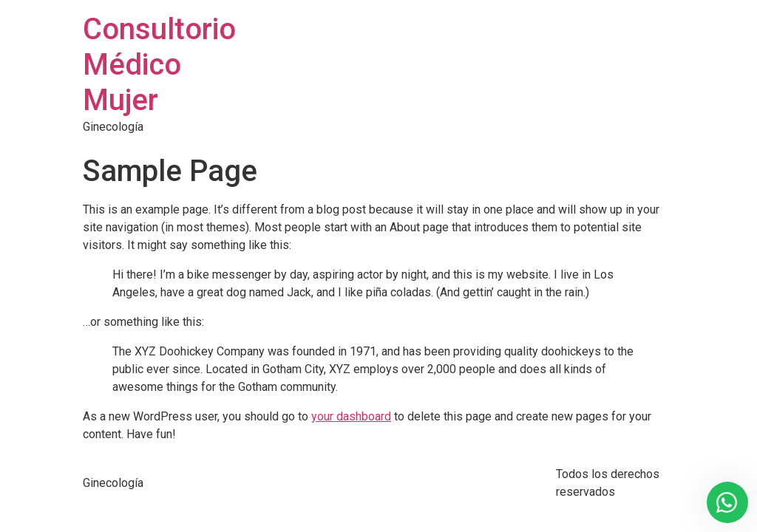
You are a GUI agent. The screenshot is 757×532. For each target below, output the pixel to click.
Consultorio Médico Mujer (159, 65)
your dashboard (351, 416)
